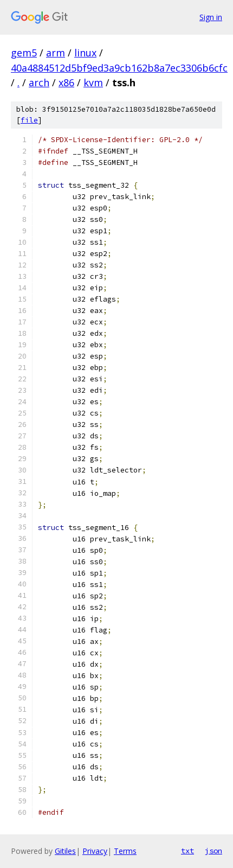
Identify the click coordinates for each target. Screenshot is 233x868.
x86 (66, 82)
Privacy (95, 851)
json (213, 851)
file (29, 120)
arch (39, 82)
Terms (125, 851)
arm (56, 53)
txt (187, 851)
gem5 (24, 53)
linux (85, 53)
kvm (93, 82)
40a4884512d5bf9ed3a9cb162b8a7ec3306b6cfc (119, 68)
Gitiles (65, 851)
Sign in (211, 17)
